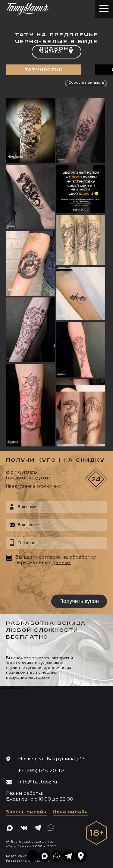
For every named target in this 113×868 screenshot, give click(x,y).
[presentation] (44, 581)
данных (61, 563)
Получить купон (79, 601)
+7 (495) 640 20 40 (41, 771)
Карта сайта (18, 856)
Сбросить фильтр (85, 83)
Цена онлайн (70, 812)
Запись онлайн (26, 812)
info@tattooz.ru (38, 782)
